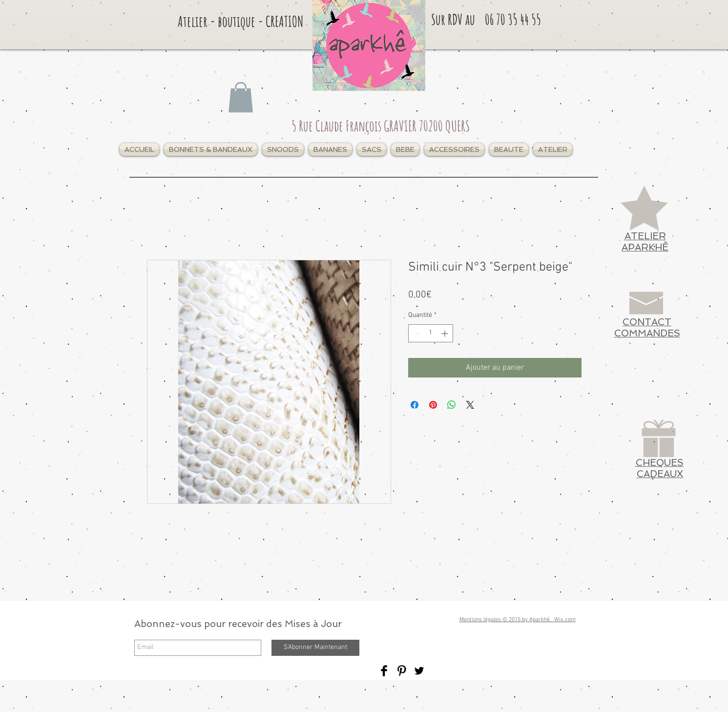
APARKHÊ (645, 247)
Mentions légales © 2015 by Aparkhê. (507, 620)
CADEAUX (660, 474)
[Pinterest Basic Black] (402, 671)
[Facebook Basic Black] (384, 671)
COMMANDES (647, 333)
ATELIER (645, 236)
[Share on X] (470, 405)
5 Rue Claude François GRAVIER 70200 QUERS (381, 126)
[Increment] (446, 333)
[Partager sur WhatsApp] (452, 405)
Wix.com (565, 620)
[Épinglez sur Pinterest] (433, 405)
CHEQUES (660, 463)
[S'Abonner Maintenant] (315, 648)
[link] (241, 97)
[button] (211, 149)
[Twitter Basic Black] (419, 671)
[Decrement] (416, 333)
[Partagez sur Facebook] (415, 405)
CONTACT (647, 322)
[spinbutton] (431, 333)
